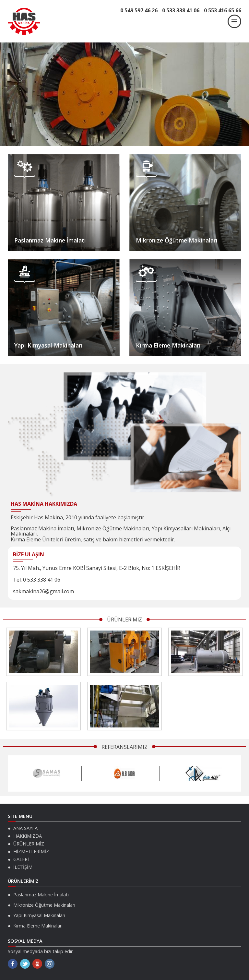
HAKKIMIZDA (28, 836)
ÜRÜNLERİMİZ (29, 844)
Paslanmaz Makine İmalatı (50, 240)
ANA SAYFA (25, 828)
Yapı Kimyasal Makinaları (48, 345)
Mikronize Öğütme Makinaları (177, 240)
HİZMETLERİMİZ (31, 851)
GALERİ (21, 859)
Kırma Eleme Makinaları (168, 345)
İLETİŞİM (23, 867)
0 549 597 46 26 (139, 10)
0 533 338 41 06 (181, 10)
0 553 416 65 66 (223, 10)
